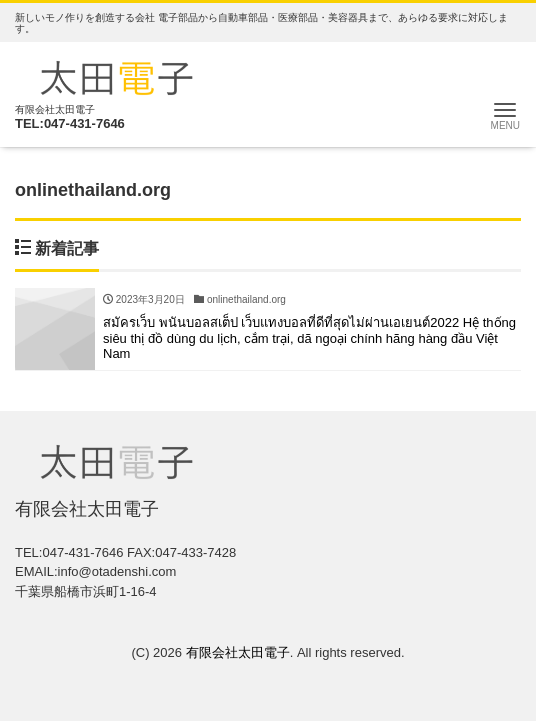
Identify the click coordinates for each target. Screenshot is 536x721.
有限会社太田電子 (238, 652)
